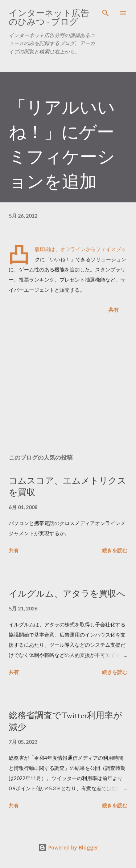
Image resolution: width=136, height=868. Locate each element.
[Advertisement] (68, 385)
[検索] (106, 13)
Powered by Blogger (68, 847)
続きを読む (115, 550)
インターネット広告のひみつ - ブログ (49, 17)
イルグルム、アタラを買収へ (67, 594)
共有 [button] (114, 310)
